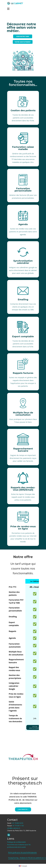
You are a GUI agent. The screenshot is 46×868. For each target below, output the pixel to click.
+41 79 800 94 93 (17, 823)
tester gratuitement (35, 727)
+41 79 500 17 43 (18, 826)
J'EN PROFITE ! (23, 809)
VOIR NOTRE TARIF (19, 36)
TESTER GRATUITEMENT (19, 42)
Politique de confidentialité (16, 842)
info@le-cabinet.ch (14, 828)
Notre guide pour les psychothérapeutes (22, 852)
